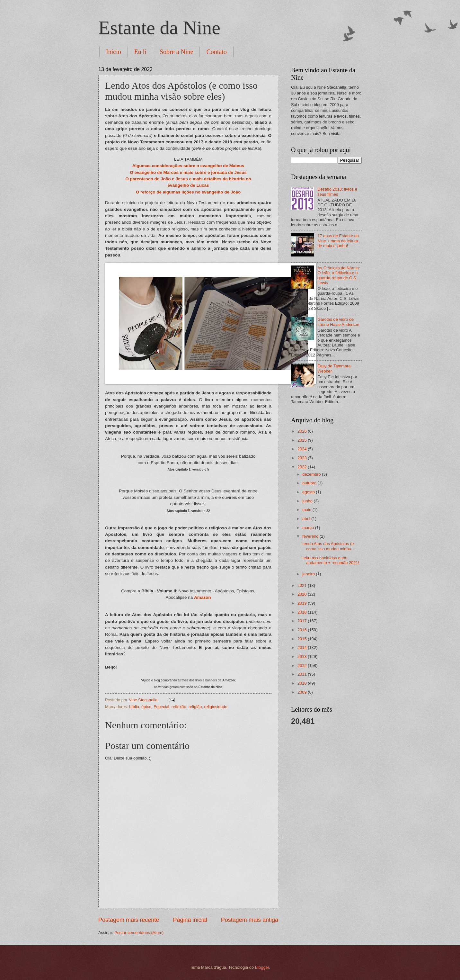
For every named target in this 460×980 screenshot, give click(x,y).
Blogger (262, 967)
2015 (303, 639)
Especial (161, 707)
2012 (303, 665)
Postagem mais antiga (250, 920)
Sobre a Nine (176, 52)
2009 (303, 692)
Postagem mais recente (129, 920)
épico (146, 707)
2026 (303, 431)
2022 (303, 467)
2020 (303, 594)
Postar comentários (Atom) (139, 933)
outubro (310, 483)
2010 (303, 683)
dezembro (312, 474)
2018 (303, 612)
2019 (303, 603)
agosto (309, 492)
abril (307, 519)
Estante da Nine (159, 28)
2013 (303, 656)
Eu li (140, 52)
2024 (303, 449)
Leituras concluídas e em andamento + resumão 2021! (330, 560)
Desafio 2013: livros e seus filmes (337, 192)
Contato (216, 52)
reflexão (179, 707)
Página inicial (190, 920)
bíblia (134, 707)
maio (307, 510)
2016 (303, 630)
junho (308, 501)
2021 (303, 585)
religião (195, 707)
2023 (303, 458)
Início (114, 52)
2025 (303, 440)
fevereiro (311, 536)
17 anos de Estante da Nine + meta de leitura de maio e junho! (338, 241)
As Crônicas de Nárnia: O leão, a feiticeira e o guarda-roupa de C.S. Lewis (339, 275)
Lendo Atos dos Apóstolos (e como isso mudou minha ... (328, 546)
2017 (303, 621)
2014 (303, 647)
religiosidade (216, 707)
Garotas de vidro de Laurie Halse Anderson (338, 322)
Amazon (203, 597)
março (309, 528)
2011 (303, 674)
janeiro (309, 574)
